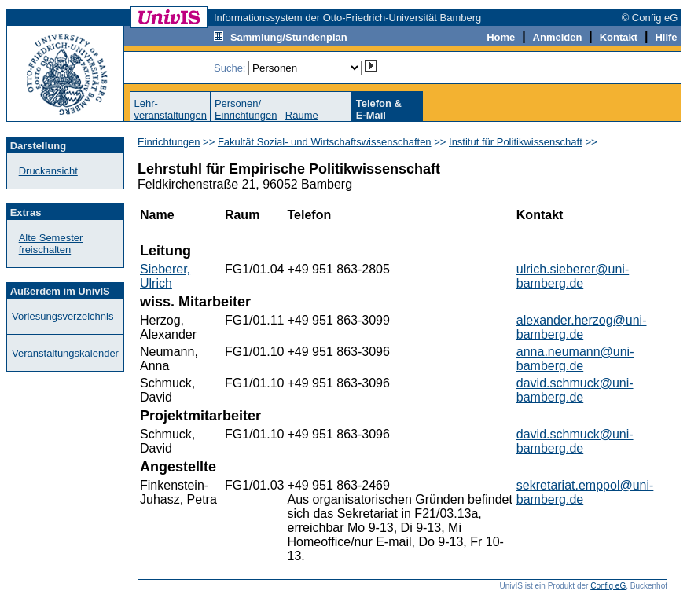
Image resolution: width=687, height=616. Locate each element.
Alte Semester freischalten (51, 244)
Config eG (608, 586)
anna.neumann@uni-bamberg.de (575, 359)
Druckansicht (48, 171)
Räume (302, 115)
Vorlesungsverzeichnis (62, 316)
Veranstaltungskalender (65, 353)
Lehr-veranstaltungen (170, 109)
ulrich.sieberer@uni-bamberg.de (573, 276)
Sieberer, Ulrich (165, 276)
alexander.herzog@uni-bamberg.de (582, 327)
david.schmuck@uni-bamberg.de (575, 390)
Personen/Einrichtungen (246, 109)
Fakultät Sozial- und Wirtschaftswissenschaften (325, 142)
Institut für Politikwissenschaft (516, 142)
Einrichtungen (169, 142)
